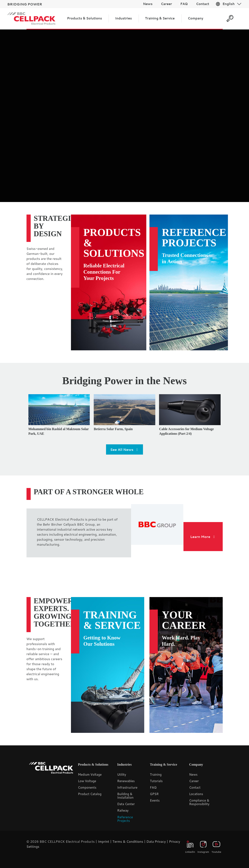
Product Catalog (90, 794)
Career (194, 781)
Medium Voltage (90, 775)
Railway (123, 810)
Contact (195, 787)
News (193, 775)
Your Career (184, 620)
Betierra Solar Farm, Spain (113, 429)
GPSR (154, 794)
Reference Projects (194, 238)
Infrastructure (127, 787)
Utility (122, 775)
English (229, 4)
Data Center (126, 804)
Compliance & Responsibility (199, 802)
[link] (157, 525)
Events (155, 800)
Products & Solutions (114, 243)
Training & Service (112, 620)
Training (156, 775)
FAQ (153, 787)
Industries (124, 764)
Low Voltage (87, 781)
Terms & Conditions (128, 841)
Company (196, 764)
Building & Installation (125, 796)
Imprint (104, 841)
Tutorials (156, 781)
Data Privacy (156, 841)
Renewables (126, 781)
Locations (196, 794)
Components (87, 787)
